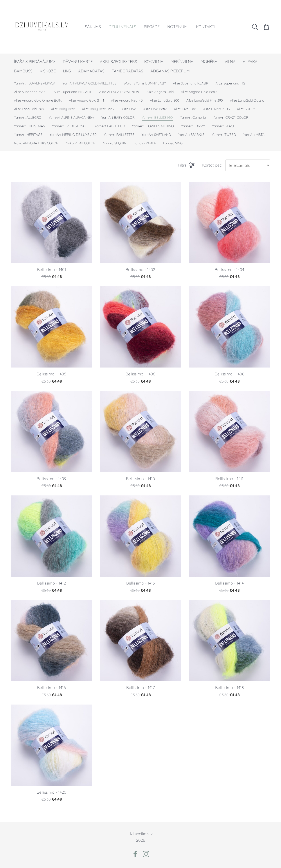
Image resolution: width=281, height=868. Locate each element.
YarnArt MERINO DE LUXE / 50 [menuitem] (73, 135)
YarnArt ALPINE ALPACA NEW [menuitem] (71, 117)
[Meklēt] (255, 27)
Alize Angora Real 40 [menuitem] (127, 100)
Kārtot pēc (212, 165)
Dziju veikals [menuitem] (122, 27)
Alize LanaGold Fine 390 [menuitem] (205, 100)
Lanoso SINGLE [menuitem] (175, 143)
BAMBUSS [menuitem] (23, 71)
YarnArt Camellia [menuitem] (193, 117)
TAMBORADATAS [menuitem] (127, 71)
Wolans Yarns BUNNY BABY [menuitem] (145, 83)
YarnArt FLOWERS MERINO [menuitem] (153, 126)
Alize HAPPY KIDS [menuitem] (216, 109)
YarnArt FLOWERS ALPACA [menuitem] (35, 83)
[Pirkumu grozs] (267, 27)
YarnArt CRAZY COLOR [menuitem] (231, 117)
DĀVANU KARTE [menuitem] (78, 62)
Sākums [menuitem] (93, 27)
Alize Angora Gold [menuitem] (160, 92)
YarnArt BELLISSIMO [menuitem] (157, 117)
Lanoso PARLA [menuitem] (145, 143)
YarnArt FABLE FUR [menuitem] (110, 126)
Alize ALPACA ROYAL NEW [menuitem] (119, 92)
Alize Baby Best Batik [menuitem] (98, 109)
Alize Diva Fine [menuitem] (185, 109)
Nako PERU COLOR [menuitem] (81, 143)
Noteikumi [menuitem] (178, 27)
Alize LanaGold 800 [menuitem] (165, 100)
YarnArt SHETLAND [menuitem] (156, 135)
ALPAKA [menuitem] (250, 62)
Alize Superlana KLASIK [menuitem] (191, 83)
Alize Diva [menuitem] (129, 109)
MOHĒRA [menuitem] (209, 62)
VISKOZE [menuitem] (48, 71)
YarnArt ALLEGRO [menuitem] (28, 117)
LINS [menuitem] (67, 71)
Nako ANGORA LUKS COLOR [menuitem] (36, 143)
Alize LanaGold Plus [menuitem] (29, 109)
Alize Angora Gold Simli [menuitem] (86, 100)
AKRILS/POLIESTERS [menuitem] (118, 62)
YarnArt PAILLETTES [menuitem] (119, 135)
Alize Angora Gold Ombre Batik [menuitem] (38, 100)
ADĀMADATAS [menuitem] (91, 71)
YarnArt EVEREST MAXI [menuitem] (70, 126)
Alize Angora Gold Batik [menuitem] (199, 92)
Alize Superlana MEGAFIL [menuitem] (73, 92)
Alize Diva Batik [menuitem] (155, 109)
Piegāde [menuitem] (152, 27)
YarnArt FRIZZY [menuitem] (193, 126)
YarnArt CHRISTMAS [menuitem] (29, 126)
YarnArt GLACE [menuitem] (224, 126)
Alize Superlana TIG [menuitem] (230, 83)
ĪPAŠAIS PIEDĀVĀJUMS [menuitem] (35, 62)
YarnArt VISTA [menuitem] (254, 135)
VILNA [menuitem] (230, 62)
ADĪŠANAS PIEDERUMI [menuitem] (170, 71)
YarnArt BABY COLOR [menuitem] (118, 117)
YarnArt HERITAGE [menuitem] (28, 135)
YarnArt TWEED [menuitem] (224, 135)
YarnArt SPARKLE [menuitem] (191, 135)
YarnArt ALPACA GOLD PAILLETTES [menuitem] (89, 83)
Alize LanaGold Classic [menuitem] (247, 100)
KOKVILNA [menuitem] (154, 62)
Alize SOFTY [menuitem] (246, 109)
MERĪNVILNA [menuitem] (182, 62)
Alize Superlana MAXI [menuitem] (30, 92)
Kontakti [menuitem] (206, 27)
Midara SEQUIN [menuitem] (115, 143)
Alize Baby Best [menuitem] (63, 109)
